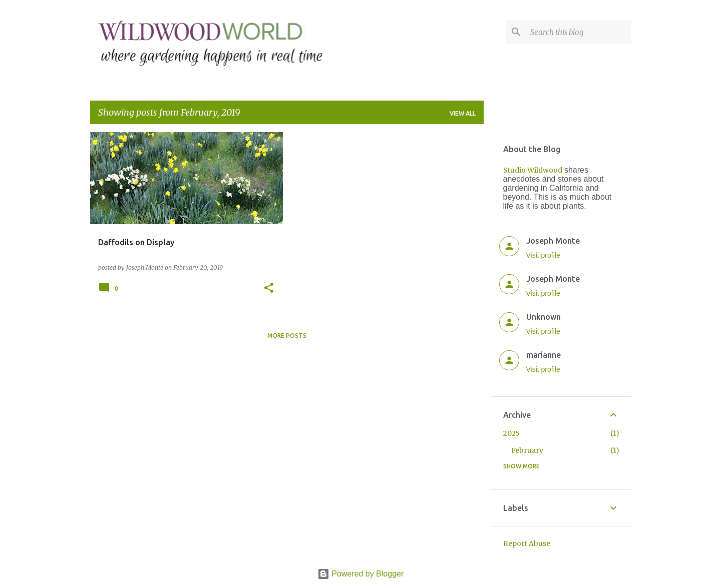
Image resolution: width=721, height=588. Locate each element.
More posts (287, 336)
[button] (269, 288)
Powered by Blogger (361, 574)
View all (463, 113)
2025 (511, 433)
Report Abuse (527, 543)
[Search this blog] (579, 32)
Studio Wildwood (533, 170)
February (527, 450)
